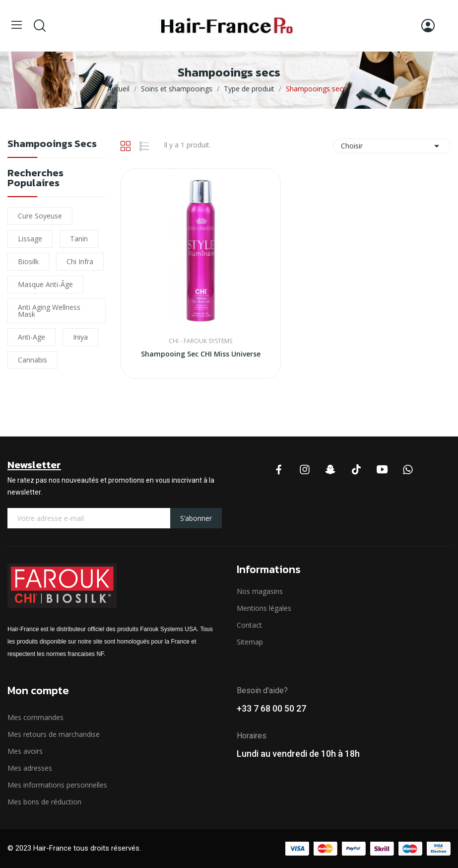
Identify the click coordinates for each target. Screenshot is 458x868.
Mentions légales (264, 608)
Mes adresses (30, 768)
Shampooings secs (52, 145)
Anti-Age (32, 337)
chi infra (80, 261)
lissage (30, 239)
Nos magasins (260, 591)
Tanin (79, 239)
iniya (80, 337)
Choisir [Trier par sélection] (392, 146)
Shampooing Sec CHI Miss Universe (201, 354)
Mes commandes (35, 717)
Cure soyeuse (40, 216)
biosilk (28, 261)
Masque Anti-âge (45, 284)
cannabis (33, 360)
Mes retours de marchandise (54, 734)
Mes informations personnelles (57, 785)
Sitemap (250, 642)
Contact (249, 625)
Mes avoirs (25, 751)
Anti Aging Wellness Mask (49, 311)
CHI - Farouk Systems (200, 341)
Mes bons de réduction (44, 802)
